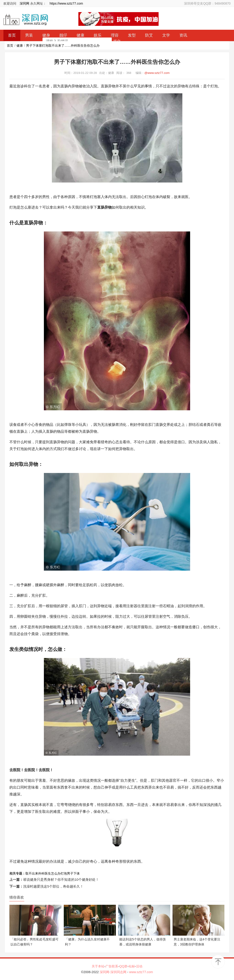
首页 (10, 46)
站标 (132, 966)
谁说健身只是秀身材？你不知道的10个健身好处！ (61, 879)
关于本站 (98, 966)
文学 (166, 35)
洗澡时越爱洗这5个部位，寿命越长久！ (53, 886)
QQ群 (123, 966)
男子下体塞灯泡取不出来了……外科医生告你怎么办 (63, 46)
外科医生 (45, 873)
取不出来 (32, 873)
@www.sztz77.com (157, 73)
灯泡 (64, 873)
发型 (132, 35)
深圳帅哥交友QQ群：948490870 (207, 3)
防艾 (149, 35)
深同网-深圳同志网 (113, 972)
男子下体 (73, 873)
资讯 (183, 35)
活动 (139, 966)
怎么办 (56, 873)
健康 (20, 46)
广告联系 (112, 966)
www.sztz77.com (141, 972)
